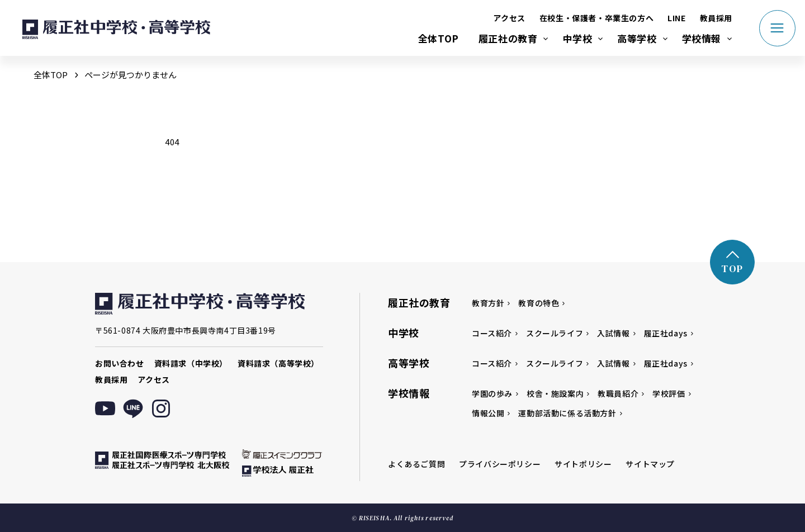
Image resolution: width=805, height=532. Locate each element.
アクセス (509, 18)
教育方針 (488, 303)
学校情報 (702, 38)
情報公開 (488, 413)
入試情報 (613, 333)
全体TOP (439, 38)
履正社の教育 (508, 38)
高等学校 (637, 38)
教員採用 (716, 18)
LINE (676, 18)
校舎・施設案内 (555, 393)
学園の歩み (492, 393)
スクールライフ (555, 333)
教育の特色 (539, 303)
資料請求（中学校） (191, 363)
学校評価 (669, 393)
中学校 (577, 38)
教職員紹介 (618, 393)
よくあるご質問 (416, 464)
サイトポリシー (583, 464)
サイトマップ (650, 464)
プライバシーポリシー (500, 464)
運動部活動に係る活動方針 (567, 413)
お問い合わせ (120, 363)
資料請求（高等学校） (278, 363)
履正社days (666, 333)
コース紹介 (492, 333)
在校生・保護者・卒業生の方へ (596, 18)
